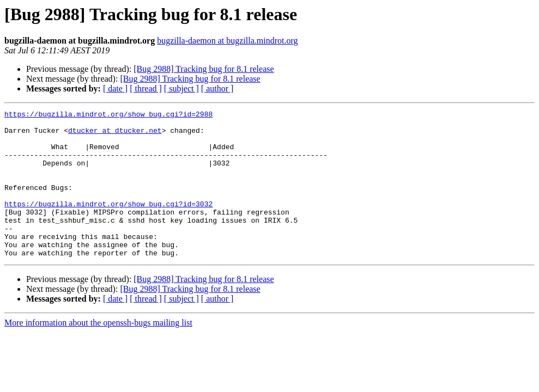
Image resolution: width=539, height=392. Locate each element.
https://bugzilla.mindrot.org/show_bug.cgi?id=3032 (108, 223)
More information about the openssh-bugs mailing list (98, 352)
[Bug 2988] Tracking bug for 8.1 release (204, 69)
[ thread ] (146, 88)
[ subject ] (181, 88)
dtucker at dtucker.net (115, 135)
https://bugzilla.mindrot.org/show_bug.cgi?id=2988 (108, 115)
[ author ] (217, 88)
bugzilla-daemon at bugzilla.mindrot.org (227, 41)
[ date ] (115, 88)
